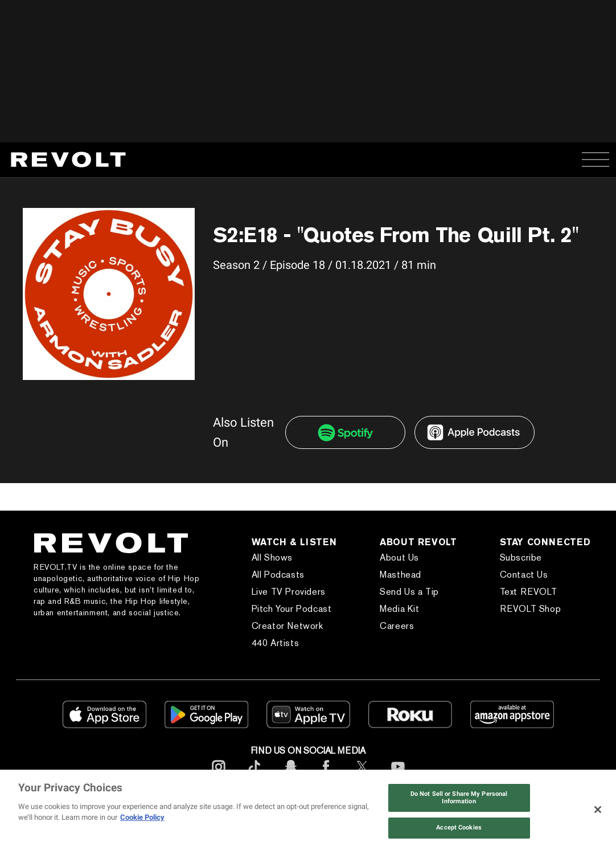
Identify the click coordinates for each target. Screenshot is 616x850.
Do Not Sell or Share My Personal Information (459, 798)
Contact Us (524, 575)
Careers (397, 626)
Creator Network (288, 626)
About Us (399, 557)
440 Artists (276, 643)
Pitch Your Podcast (292, 609)
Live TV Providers (289, 592)
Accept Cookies (459, 827)
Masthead (401, 575)
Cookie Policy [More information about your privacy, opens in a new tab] (142, 817)
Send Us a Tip (409, 592)
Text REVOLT (529, 592)
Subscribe (521, 557)
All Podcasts (278, 575)
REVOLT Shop (531, 609)
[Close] (598, 810)
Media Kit (399, 609)
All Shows (272, 557)
